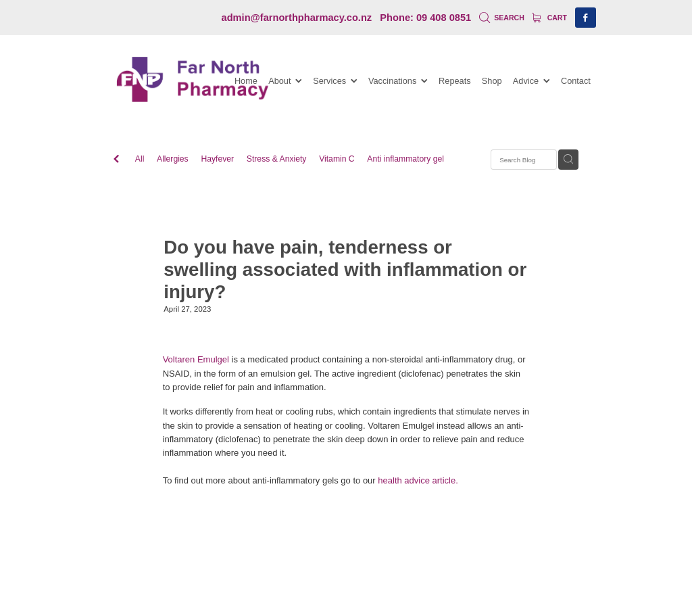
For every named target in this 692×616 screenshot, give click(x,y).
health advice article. (418, 480)
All (140, 159)
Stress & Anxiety (277, 159)
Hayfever (217, 159)
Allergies (173, 159)
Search (502, 18)
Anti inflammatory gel (405, 159)
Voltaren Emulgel (196, 359)
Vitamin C (337, 159)
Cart (549, 18)
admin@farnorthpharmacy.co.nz (297, 18)
